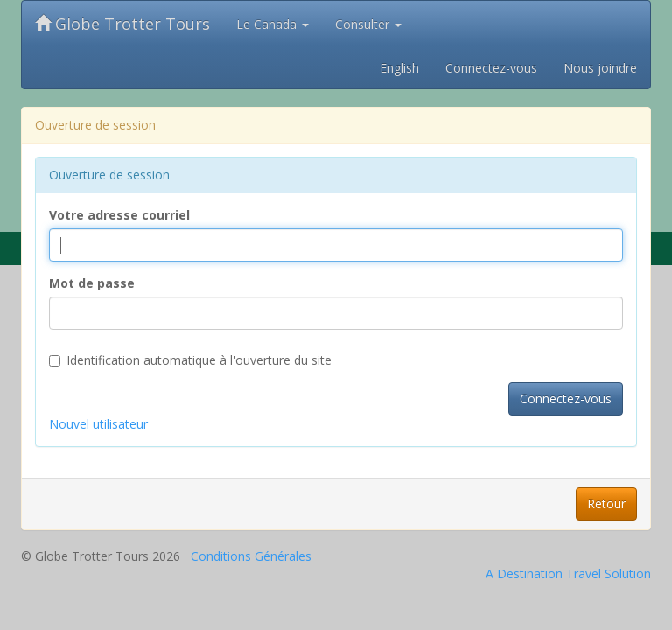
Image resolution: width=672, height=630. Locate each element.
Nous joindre (600, 68)
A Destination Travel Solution (568, 574)
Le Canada (273, 24)
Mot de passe (92, 283)
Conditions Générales (251, 556)
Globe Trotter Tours (122, 24)
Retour (606, 504)
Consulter (368, 24)
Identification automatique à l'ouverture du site (190, 360)
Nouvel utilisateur (98, 424)
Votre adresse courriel (119, 215)
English (399, 68)
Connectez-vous (491, 68)
